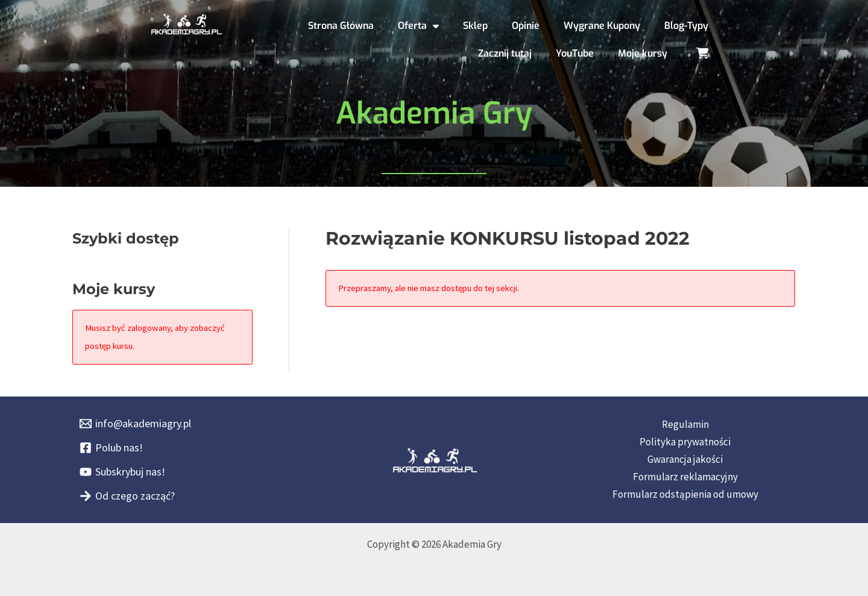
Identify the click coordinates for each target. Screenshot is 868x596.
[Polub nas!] (111, 448)
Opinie (526, 26)
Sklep (475, 26)
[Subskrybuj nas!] (122, 472)
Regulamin (685, 424)
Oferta (418, 26)
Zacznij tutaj (505, 53)
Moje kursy (643, 53)
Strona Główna (341, 26)
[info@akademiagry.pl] (135, 424)
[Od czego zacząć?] (127, 496)
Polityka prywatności (685, 442)
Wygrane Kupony (602, 26)
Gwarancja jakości (685, 459)
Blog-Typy (686, 26)
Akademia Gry (434, 113)
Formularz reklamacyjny (685, 477)
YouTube (575, 53)
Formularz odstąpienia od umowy (685, 494)
